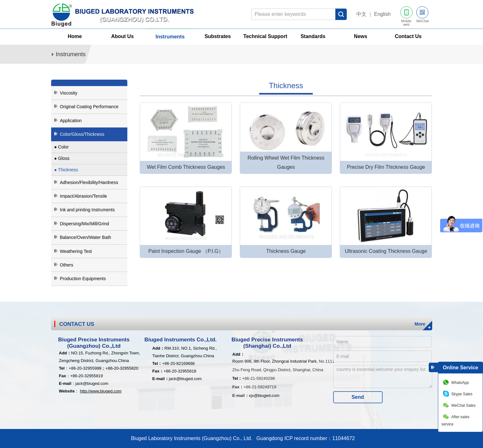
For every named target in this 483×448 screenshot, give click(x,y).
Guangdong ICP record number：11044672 (304, 438)
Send (358, 397)
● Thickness (66, 170)
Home (75, 36)
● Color (62, 147)
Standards (313, 36)
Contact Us (408, 36)
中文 (361, 14)
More (420, 324)
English (382, 14)
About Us (122, 36)
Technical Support (265, 36)
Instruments (170, 37)
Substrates (218, 36)
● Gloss (62, 158)
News (361, 36)
